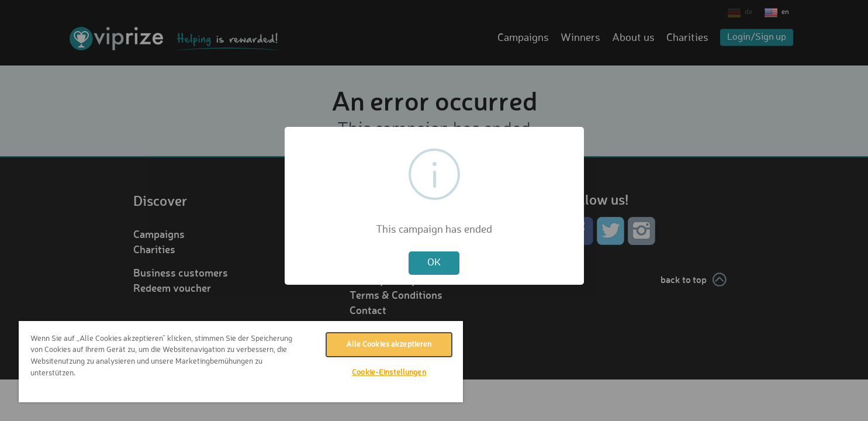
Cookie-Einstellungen (389, 373)
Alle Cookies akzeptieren (389, 345)
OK (434, 263)
